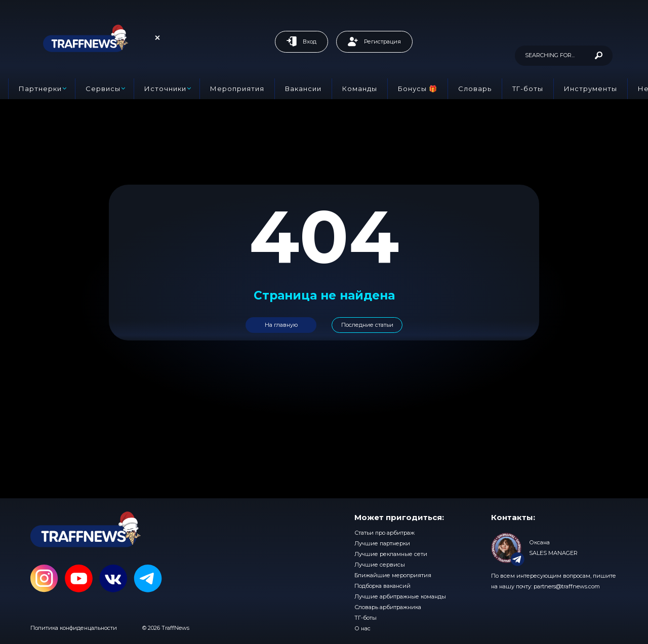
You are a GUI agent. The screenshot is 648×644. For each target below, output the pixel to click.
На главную (281, 325)
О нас (362, 628)
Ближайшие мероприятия (393, 575)
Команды (360, 89)
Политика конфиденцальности (74, 628)
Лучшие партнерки (382, 543)
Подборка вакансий (382, 586)
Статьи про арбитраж (384, 533)
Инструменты (591, 89)
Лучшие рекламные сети (391, 554)
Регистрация (374, 41)
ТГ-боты (528, 89)
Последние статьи (367, 325)
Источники (165, 89)
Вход (301, 41)
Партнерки (40, 89)
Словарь (475, 89)
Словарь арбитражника (388, 607)
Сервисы (103, 89)
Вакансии (303, 89)
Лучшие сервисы (380, 565)
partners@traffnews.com (567, 586)
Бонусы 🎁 (418, 89)
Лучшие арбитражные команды (400, 596)
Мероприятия (237, 89)
